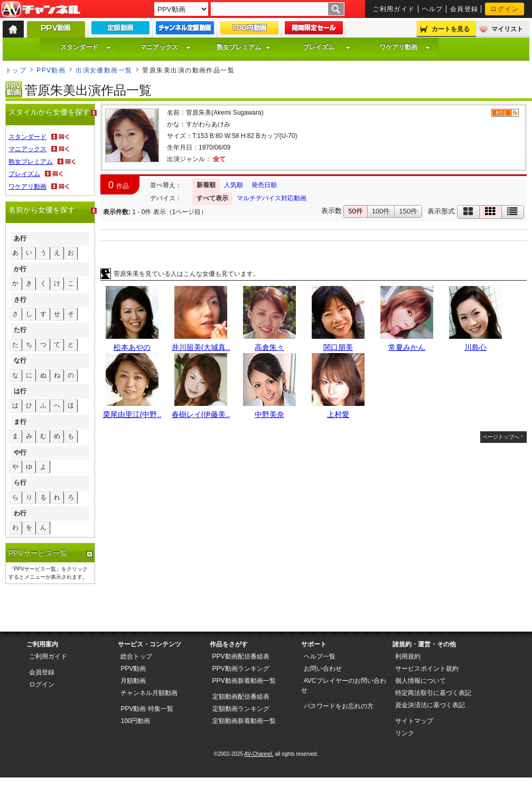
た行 (20, 330)
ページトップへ (501, 437)
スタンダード (86, 47)
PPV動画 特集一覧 (147, 709)
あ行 (20, 238)
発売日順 (264, 185)
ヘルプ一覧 (320, 656)
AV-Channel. (259, 754)
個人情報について (421, 681)
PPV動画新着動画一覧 (244, 681)
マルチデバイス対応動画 (272, 198)
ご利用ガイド (394, 9)
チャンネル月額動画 (149, 693)
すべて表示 (212, 198)
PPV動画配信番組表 (241, 656)
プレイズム (326, 47)
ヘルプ (433, 9)
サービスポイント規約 (427, 669)
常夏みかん (407, 347)
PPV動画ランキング (241, 669)
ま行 (20, 422)
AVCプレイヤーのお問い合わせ (344, 685)
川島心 (475, 347)
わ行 (20, 513)
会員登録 (464, 9)
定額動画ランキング (241, 709)
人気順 (234, 185)
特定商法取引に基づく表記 (433, 693)
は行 (20, 391)
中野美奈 (269, 414)
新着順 (206, 185)
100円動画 (135, 721)
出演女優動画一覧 (104, 70)
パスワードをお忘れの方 (339, 706)
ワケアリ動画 (405, 47)
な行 (20, 360)
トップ (16, 70)
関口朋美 (338, 347)
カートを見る (451, 29)
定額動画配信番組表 (241, 697)
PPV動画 (51, 70)
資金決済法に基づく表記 (430, 705)
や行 (20, 452)
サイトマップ (414, 721)
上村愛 (338, 414)
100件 (381, 211)
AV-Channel (41, 10)
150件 (408, 211)
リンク (405, 733)
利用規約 (408, 656)
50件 (355, 211)
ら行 (20, 483)
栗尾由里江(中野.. (132, 414)
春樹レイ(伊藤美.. (201, 414)
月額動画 (133, 681)
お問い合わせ (323, 669)
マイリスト (507, 29)
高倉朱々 (269, 347)
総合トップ (136, 656)
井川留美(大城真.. (201, 347)
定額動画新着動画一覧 (244, 721)
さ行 (20, 300)
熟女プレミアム (244, 47)
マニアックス (165, 47)
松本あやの (132, 347)
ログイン (505, 9)
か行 (20, 269)
